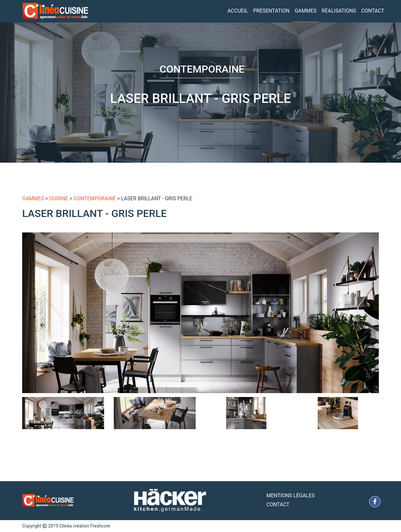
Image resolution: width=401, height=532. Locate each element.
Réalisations (339, 11)
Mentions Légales (290, 496)
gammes (33, 198)
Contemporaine (95, 198)
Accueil (238, 11)
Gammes (306, 11)
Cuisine (59, 198)
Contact (373, 11)
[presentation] (43, 325)
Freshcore (100, 526)
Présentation (272, 11)
